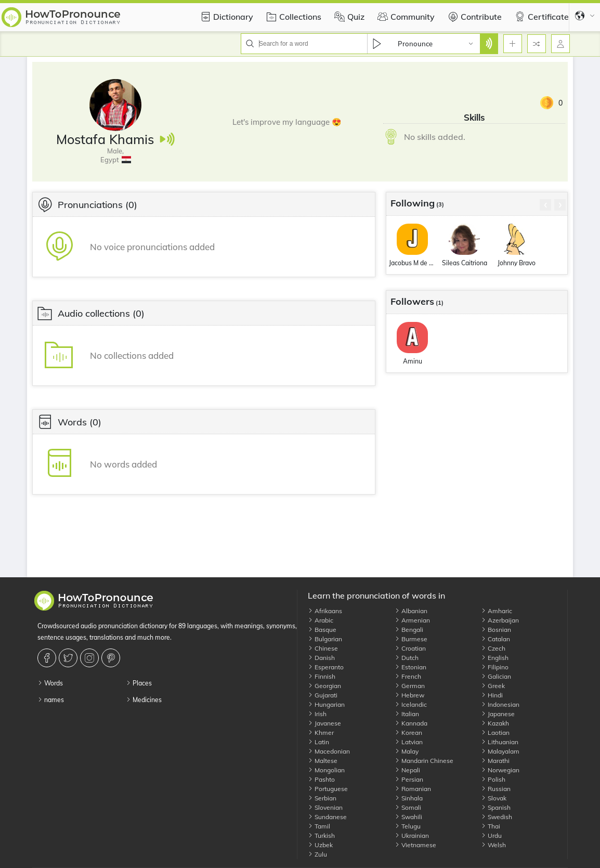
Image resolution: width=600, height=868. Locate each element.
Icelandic (411, 704)
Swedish (497, 817)
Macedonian (329, 751)
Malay (407, 751)
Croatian (410, 648)
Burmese (411, 639)
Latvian (409, 742)
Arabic (321, 620)
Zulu (317, 854)
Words (50, 683)
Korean (408, 733)
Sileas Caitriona (465, 263)
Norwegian (500, 770)
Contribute (473, 17)
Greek (493, 686)
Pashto (321, 779)
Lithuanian (500, 742)
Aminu (413, 361)
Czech (493, 648)
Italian (407, 714)
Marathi (495, 761)
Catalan (495, 639)
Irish (317, 714)
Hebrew (409, 695)
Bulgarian (325, 639)
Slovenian (325, 807)
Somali (408, 807)
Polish (493, 779)
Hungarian (326, 704)
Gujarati (323, 695)
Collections (292, 17)
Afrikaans (325, 611)
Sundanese (327, 817)
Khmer (321, 733)
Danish (321, 658)
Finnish (322, 676)
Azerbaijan (500, 620)
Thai (491, 826)
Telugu (408, 826)
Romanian (413, 789)
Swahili (408, 817)
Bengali (409, 630)
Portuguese (328, 789)
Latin (318, 742)
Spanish (496, 807)
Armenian (412, 620)
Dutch (407, 658)
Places (139, 683)
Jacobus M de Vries (412, 263)
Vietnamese (415, 845)
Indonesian (500, 704)
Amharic (497, 611)
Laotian (495, 733)
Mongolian (326, 770)
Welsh (493, 845)
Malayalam (500, 751)
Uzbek (320, 845)
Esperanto (326, 667)
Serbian (322, 798)
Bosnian (496, 630)
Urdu (491, 835)
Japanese (498, 714)
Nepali (407, 770)
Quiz (348, 17)
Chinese (323, 648)
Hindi (492, 695)
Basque (322, 630)
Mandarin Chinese (424, 761)
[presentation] (545, 205)
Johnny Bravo (517, 263)
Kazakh (495, 723)
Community (405, 17)
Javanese (324, 723)
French (408, 676)
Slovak (494, 798)
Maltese (323, 761)
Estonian (410, 667)
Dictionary (225, 17)
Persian (409, 779)
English (495, 658)
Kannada (411, 723)
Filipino (495, 667)
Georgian (324, 686)
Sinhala (409, 798)
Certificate (540, 17)
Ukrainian (412, 835)
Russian (496, 789)
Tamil (319, 826)
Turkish (321, 835)
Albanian (411, 611)
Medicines (144, 700)
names (51, 700)
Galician (496, 676)
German (410, 686)
